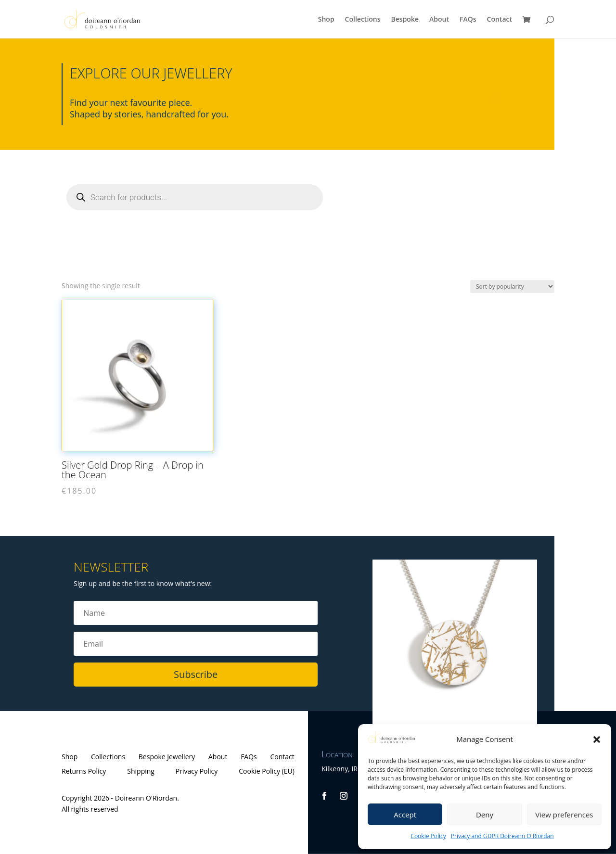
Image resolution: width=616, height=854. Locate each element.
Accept (405, 815)
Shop (326, 20)
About (439, 20)
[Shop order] (512, 287)
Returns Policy (84, 772)
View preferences (564, 815)
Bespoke (405, 20)
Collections (363, 20)
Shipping (141, 772)
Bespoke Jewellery (167, 757)
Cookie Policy (428, 836)
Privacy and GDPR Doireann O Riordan (502, 836)
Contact (500, 20)
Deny (485, 815)
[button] (597, 739)
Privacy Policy (197, 772)
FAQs (468, 20)
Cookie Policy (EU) (267, 772)
